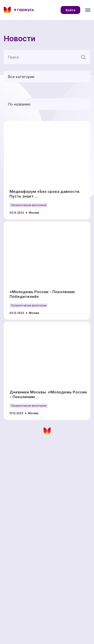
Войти (70, 10)
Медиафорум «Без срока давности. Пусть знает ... (45, 194)
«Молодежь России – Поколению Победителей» (42, 294)
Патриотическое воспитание (29, 205)
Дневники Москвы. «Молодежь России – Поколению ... (48, 394)
